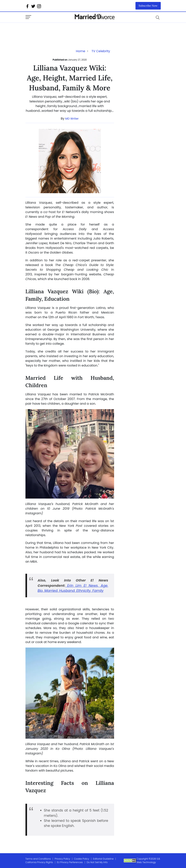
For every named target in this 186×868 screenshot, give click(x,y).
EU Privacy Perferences (70, 862)
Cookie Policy (82, 859)
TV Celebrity (101, 51)
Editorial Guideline (103, 859)
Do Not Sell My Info (97, 862)
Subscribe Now (148, 6)
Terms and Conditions (38, 859)
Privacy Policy (62, 859)
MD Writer (72, 119)
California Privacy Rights (39, 862)
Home (81, 51)
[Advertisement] (57, 31)
